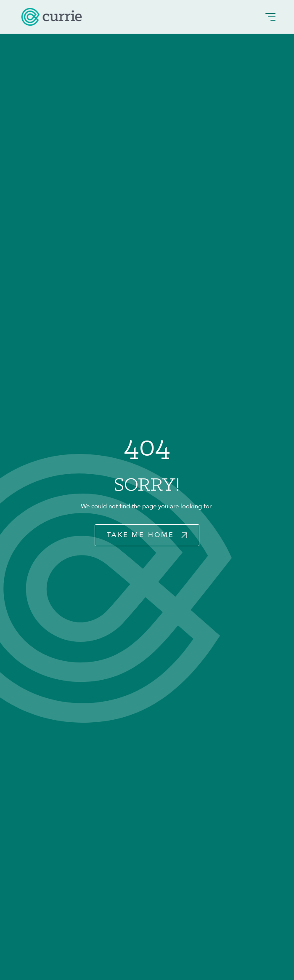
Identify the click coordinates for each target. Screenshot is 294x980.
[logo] (52, 17)
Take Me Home (140, 535)
